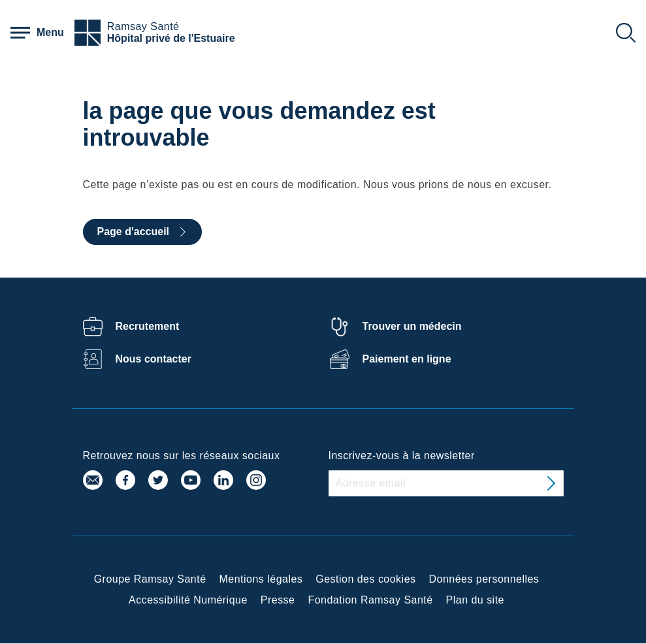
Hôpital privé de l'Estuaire (171, 38)
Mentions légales (261, 579)
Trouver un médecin (412, 326)
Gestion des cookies (365, 579)
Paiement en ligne (407, 359)
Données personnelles (484, 579)
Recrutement (148, 326)
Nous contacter (153, 359)
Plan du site (475, 600)
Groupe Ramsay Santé (150, 579)
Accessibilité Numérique (188, 600)
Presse (278, 600)
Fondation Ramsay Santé (370, 600)
